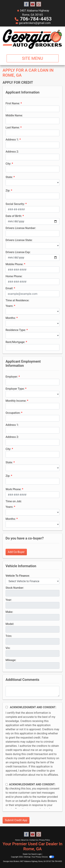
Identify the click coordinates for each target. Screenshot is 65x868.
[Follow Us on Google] (39, 4)
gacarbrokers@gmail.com (35, 23)
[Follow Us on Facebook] (26, 4)
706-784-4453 (36, 19)
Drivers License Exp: (18, 252)
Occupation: (13, 413)
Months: (11, 318)
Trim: (9, 636)
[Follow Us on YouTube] (33, 4)
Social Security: (15, 204)
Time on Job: (14, 501)
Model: (10, 624)
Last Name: (13, 128)
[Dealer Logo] (32, 39)
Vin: (8, 648)
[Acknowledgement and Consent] (7, 707)
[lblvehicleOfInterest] (32, 581)
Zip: (8, 191)
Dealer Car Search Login (32, 854)
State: (9, 177)
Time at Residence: (17, 300)
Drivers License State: (19, 240)
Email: (9, 288)
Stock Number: (15, 588)
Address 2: (12, 152)
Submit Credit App (16, 820)
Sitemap (27, 857)
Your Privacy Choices (43, 857)
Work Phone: (13, 489)
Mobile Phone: (14, 264)
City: (8, 164)
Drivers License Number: (21, 228)
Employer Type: (15, 389)
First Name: (13, 103)
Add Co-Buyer (16, 552)
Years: (9, 306)
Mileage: (11, 660)
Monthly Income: (16, 401)
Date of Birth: (14, 216)
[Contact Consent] (7, 784)
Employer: (12, 377)
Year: (9, 600)
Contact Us (34, 840)
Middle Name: (14, 115)
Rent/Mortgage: (15, 342)
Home (17, 840)
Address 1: (12, 140)
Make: (9, 612)
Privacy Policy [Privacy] (45, 840)
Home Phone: (14, 276)
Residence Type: (16, 330)
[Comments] (32, 691)
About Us (25, 840)
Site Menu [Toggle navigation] (33, 58)
